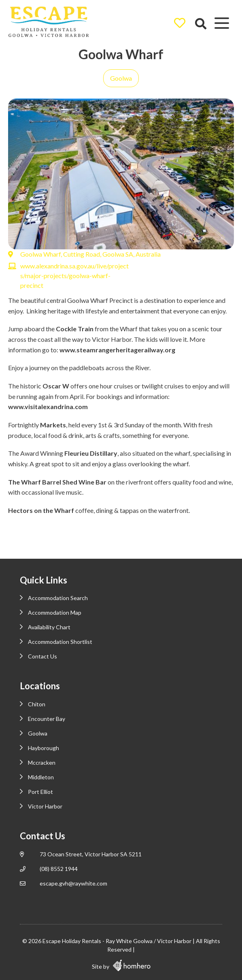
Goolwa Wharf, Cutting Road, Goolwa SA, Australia (90, 254)
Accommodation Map (55, 612)
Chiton (37, 704)
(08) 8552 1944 (59, 869)
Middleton (41, 777)
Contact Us (42, 656)
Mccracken (42, 762)
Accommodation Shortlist (60, 642)
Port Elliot (40, 792)
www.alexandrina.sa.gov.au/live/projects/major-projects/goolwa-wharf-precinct (74, 276)
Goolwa (121, 78)
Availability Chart (49, 627)
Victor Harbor (45, 806)
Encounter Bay (47, 719)
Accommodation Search (58, 598)
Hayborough (44, 748)
